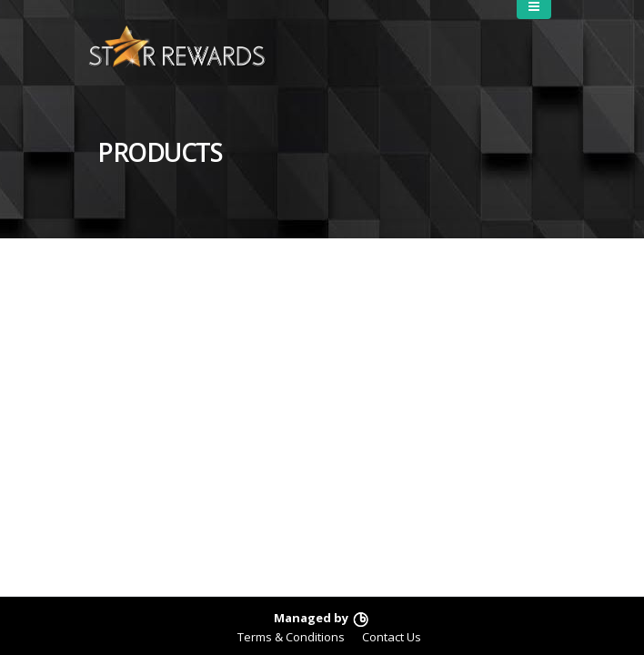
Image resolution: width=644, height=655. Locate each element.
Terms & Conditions (291, 637)
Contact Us (392, 637)
